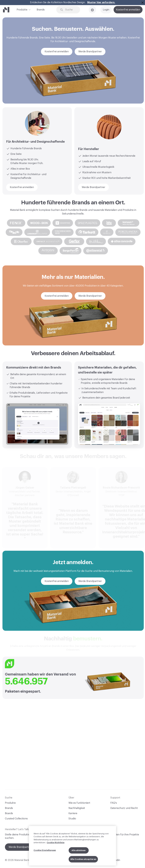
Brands (41, 10)
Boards (9, 813)
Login (106, 10)
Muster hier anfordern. (101, 2)
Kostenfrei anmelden (128, 10)
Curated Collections (16, 819)
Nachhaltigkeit (77, 808)
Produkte (22, 9)
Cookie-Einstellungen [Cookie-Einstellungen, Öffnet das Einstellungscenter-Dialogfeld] (45, 850)
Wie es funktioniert (79, 803)
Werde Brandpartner (20, 847)
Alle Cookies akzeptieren (83, 859)
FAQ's (114, 803)
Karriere (73, 813)
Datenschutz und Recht (124, 808)
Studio (72, 819)
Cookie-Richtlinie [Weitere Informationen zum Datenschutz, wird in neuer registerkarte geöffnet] (55, 843)
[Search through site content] (70, 10)
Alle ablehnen (79, 850)
